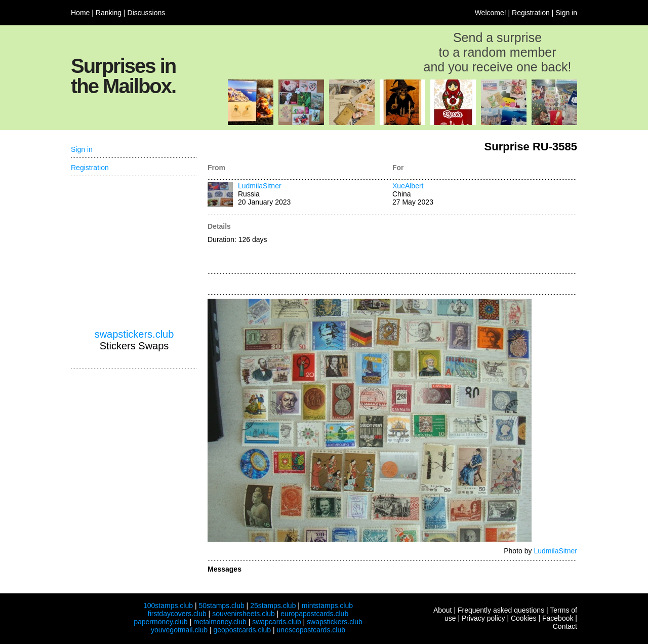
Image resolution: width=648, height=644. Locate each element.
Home (80, 13)
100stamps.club (168, 606)
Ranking (109, 13)
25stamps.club (273, 606)
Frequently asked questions (501, 610)
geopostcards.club (242, 630)
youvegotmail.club (179, 630)
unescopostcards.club (311, 630)
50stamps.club (221, 606)
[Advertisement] (485, 245)
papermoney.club (160, 622)
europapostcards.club (314, 614)
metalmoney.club (220, 622)
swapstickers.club (134, 334)
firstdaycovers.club (177, 614)
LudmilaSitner (260, 186)
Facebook (558, 618)
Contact (565, 626)
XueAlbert (408, 186)
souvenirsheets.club (244, 614)
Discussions (147, 13)
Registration (531, 13)
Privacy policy (483, 618)
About (443, 610)
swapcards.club (277, 622)
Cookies (524, 618)
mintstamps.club (327, 606)
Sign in (566, 13)
